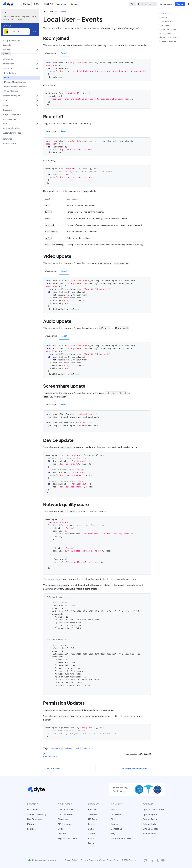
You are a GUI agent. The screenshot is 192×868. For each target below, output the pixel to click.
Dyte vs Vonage (150, 829)
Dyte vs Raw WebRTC (154, 810)
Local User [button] (8, 69)
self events (88, 748)
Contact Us (117, 829)
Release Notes (9, 144)
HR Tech (92, 819)
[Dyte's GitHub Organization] (145, 860)
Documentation (65, 814)
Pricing (30, 824)
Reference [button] (7, 139)
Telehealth (93, 814)
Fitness (92, 824)
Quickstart (8, 45)
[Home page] (44, 12)
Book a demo (166, 4)
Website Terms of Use (109, 860)
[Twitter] (157, 860)
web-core (56, 748)
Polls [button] (5, 124)
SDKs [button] (37, 4)
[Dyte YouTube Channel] (163, 860)
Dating (91, 843)
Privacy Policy (71, 860)
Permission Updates (168, 41)
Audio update (165, 25)
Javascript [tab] (51, 53)
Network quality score (169, 37)
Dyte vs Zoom (150, 819)
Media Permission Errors (15, 87)
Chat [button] (5, 100)
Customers (116, 814)
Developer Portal (66, 810)
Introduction (8, 59)
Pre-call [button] (6, 50)
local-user (68, 748)
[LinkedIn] (151, 860)
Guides (27, 4)
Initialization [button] (8, 64)
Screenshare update (168, 29)
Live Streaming (34, 819)
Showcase (63, 819)
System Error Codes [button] (12, 133)
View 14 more (149, 834)
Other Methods (11, 91)
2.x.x (34, 32)
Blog (113, 819)
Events (7, 78)
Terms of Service (88, 860)
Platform (62, 834)
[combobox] (16, 32)
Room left (163, 18)
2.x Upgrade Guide (11, 40)
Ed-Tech (92, 810)
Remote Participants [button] (12, 96)
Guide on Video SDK (121, 838)
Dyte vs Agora (150, 814)
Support (75, 4)
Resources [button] (61, 4)
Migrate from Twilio (67, 838)
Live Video (32, 810)
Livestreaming (9, 119)
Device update (165, 33)
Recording (7, 110)
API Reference (65, 824)
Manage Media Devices (15, 82)
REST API (49, 4)
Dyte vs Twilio (150, 824)
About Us (116, 810)
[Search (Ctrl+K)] (147, 4)
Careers (115, 824)
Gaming (92, 834)
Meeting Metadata (11, 128)
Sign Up (180, 4)
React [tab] (64, 53)
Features (31, 829)
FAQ (113, 834)
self (78, 748)
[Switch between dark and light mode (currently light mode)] (188, 4)
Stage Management (12, 114)
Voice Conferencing (37, 814)
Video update (165, 21)
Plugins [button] (6, 105)
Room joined (165, 14)
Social (91, 829)
